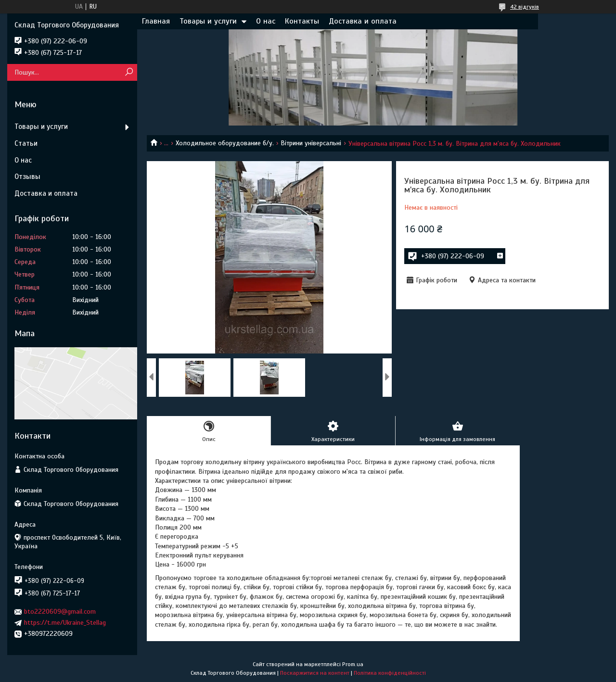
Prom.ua (353, 664)
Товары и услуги (208, 21)
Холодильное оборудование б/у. (225, 143)
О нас (266, 21)
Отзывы (27, 177)
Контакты (302, 21)
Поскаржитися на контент (315, 673)
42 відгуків (525, 7)
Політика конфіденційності (390, 673)
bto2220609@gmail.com (60, 612)
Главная (156, 21)
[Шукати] (129, 72)
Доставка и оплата (363, 21)
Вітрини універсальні (311, 143)
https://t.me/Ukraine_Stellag (65, 623)
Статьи (26, 143)
